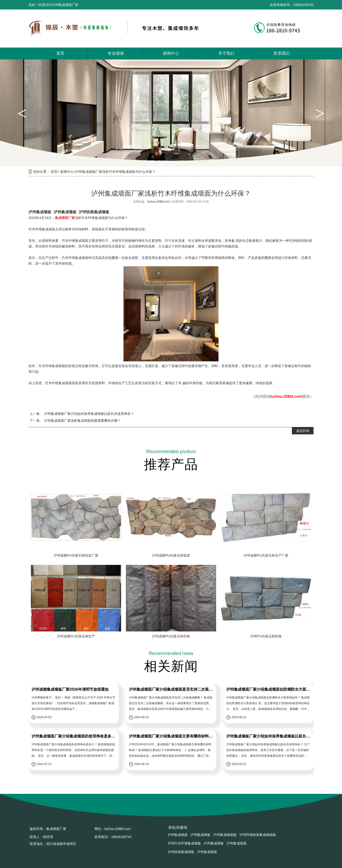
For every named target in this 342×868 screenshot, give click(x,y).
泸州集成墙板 (40, 212)
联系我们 (282, 53)
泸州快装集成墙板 (94, 212)
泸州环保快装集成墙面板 (258, 835)
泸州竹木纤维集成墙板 (184, 843)
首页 (60, 53)
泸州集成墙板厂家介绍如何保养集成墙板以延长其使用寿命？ (89, 414)
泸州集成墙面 (178, 835)
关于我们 (226, 53)
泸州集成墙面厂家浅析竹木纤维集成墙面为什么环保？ (115, 172)
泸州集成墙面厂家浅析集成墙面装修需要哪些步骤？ (82, 421)
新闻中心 (171, 53)
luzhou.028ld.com (159, 202)
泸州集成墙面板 (225, 835)
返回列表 (303, 431)
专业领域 (116, 53)
